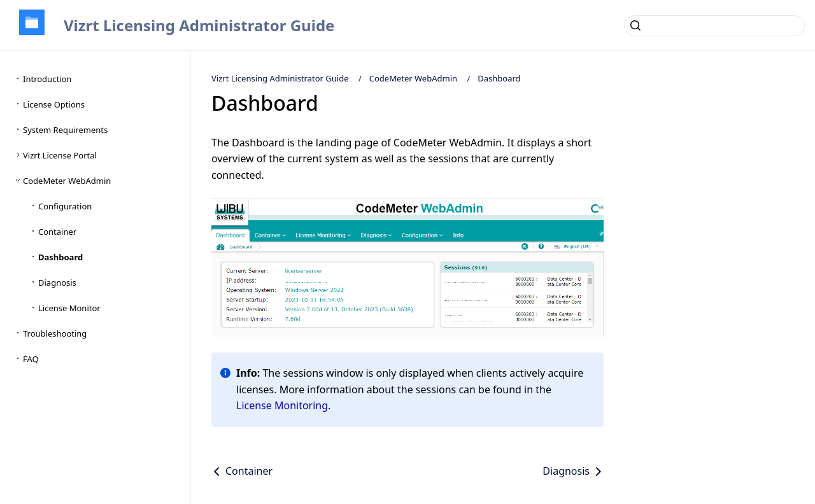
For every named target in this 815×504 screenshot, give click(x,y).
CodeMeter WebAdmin (413, 78)
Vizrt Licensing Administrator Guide (199, 25)
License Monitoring (282, 405)
